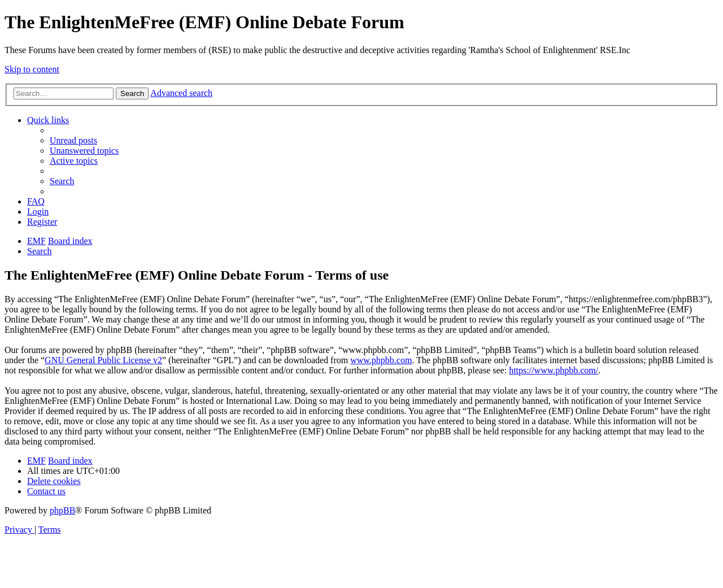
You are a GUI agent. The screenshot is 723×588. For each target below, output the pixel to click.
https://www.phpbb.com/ (554, 370)
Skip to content (32, 69)
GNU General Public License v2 (103, 360)
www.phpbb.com (381, 360)
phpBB (62, 510)
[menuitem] (73, 140)
